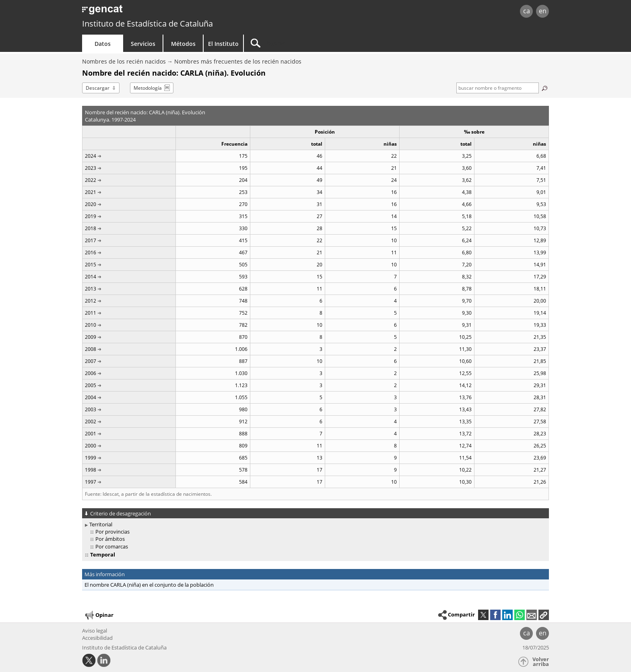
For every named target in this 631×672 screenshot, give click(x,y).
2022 (91, 180)
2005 (91, 385)
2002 (91, 422)
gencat (175, 12)
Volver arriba (541, 662)
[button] (544, 615)
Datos (103, 44)
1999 (91, 458)
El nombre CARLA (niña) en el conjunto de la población (149, 585)
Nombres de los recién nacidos (124, 61)
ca (527, 11)
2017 (91, 240)
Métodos (183, 44)
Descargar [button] (98, 88)
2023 (91, 168)
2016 (91, 253)
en (543, 11)
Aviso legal (95, 631)
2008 (91, 349)
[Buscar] (312, 43)
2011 (91, 313)
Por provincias (112, 532)
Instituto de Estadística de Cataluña (147, 24)
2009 (91, 337)
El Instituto (223, 44)
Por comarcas (112, 546)
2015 (91, 265)
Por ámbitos (110, 539)
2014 (91, 277)
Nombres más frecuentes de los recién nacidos (238, 61)
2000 (91, 446)
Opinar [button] (99, 615)
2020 (91, 204)
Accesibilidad (97, 638)
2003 (91, 409)
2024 (91, 156)
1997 (91, 482)
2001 (91, 434)
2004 (91, 397)
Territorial (101, 524)
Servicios (143, 44)
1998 (91, 470)
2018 (91, 228)
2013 (91, 289)
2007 (91, 361)
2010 (91, 325)
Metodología (148, 88)
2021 (91, 192)
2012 (91, 301)
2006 (91, 373)
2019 (91, 216)
